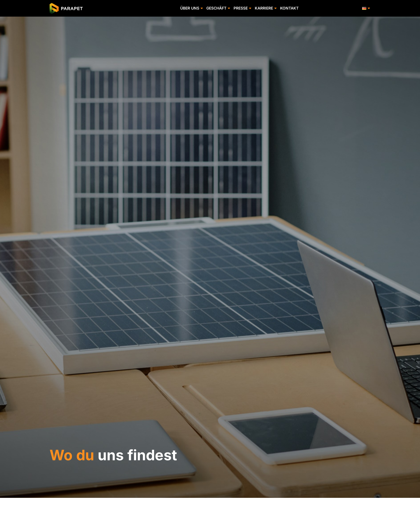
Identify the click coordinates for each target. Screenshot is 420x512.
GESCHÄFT (219, 8)
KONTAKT (289, 8)
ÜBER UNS (192, 8)
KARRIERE (266, 8)
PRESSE (243, 8)
